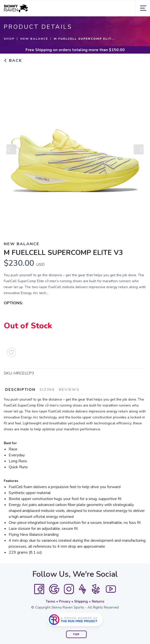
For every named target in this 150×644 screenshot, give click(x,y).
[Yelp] (96, 589)
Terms (50, 601)
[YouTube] (111, 589)
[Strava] (82, 589)
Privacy (65, 601)
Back (13, 61)
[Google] (54, 589)
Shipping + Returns (89, 601)
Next (139, 150)
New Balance (34, 39)
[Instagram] (69, 589)
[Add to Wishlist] (11, 352)
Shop (9, 39)
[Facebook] (39, 589)
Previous (11, 150)
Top (76, 634)
